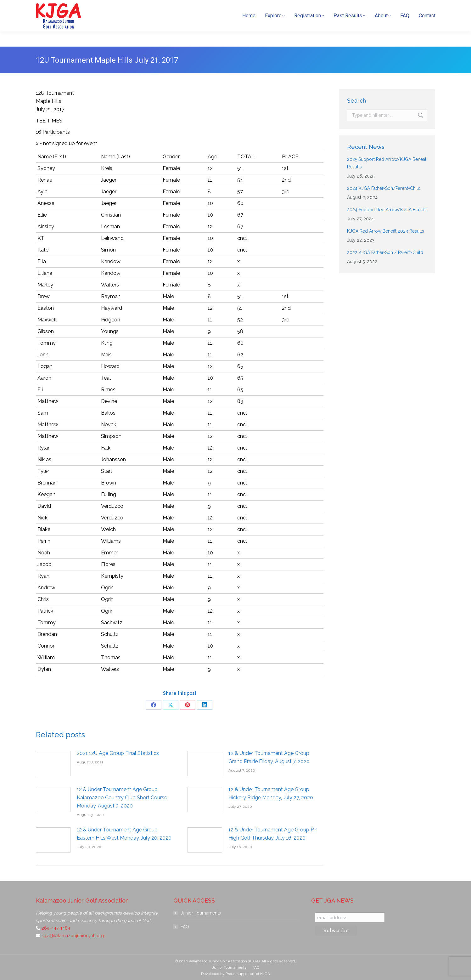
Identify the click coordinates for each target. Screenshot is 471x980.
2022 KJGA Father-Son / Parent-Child (385, 252)
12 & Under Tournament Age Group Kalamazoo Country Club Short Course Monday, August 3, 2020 (122, 798)
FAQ (185, 927)
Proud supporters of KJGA (248, 974)
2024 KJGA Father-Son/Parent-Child (384, 188)
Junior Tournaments (201, 913)
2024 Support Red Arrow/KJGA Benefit (387, 210)
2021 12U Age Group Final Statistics (118, 753)
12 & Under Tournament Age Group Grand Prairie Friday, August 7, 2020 (269, 757)
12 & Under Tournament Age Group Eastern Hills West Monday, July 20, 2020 (124, 834)
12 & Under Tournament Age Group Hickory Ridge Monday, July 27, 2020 (271, 793)
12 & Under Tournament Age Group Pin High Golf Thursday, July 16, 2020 (273, 834)
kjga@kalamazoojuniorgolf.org (338, 8)
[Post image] (53, 763)
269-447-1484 (282, 8)
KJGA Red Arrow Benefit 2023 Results (386, 231)
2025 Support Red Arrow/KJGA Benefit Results (387, 163)
